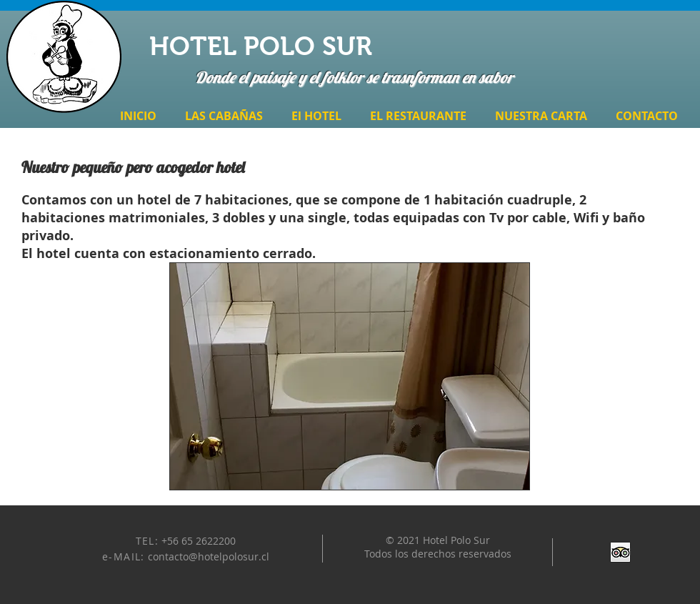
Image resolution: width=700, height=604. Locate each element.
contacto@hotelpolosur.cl (209, 556)
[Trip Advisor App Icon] (620, 552)
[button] (350, 376)
